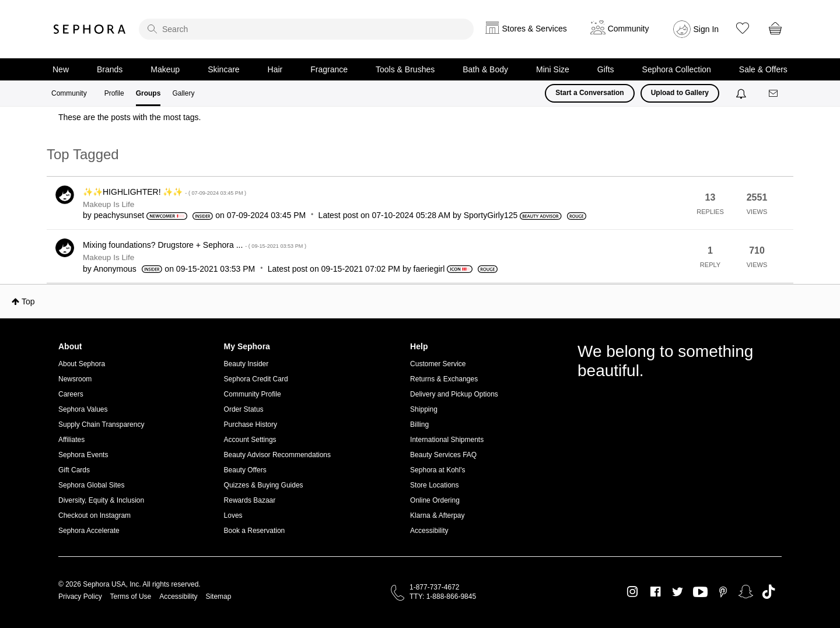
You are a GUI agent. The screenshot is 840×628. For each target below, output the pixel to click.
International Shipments (447, 440)
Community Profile (253, 394)
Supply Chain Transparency (101, 424)
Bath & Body (485, 69)
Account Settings (250, 440)
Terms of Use (131, 597)
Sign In (706, 29)
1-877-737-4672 (434, 587)
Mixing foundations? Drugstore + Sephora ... (195, 245)
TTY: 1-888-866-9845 (443, 597)
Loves (233, 515)
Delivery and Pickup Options (454, 394)
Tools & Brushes (405, 69)
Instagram (633, 592)
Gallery (183, 93)
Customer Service (438, 364)
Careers (71, 394)
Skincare (223, 69)
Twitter (678, 592)
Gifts (606, 69)
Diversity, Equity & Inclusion (101, 500)
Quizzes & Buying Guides (264, 485)
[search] (306, 29)
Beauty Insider (246, 364)
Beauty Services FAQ (443, 455)
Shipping (424, 409)
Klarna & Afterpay (437, 515)
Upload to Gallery (680, 93)
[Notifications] (742, 93)
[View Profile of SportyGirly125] (491, 215)
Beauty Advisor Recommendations (277, 455)
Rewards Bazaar (250, 500)
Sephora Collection (677, 69)
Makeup (165, 69)
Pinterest (723, 592)
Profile (114, 93)
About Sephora (82, 364)
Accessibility (429, 531)
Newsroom (75, 379)
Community (69, 93)
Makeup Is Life (108, 204)
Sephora (90, 29)
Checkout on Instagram (94, 515)
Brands (110, 69)
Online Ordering (435, 500)
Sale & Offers (763, 69)
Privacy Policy (80, 597)
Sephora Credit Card (256, 379)
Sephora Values (83, 409)
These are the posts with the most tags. (129, 117)
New (61, 69)
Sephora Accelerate (89, 531)
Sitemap (218, 597)
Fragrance (329, 69)
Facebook (655, 592)
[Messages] (774, 94)
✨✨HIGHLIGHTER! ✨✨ (164, 192)
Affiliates (71, 440)
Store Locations (434, 485)
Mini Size (553, 69)
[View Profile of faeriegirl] (429, 269)
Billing (419, 424)
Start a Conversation (589, 93)
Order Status (244, 409)
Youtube (700, 592)
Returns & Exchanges (444, 379)
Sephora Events (83, 455)
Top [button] (28, 301)
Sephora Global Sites (91, 485)
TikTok (769, 592)
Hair (275, 69)
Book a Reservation (255, 531)
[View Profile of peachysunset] (119, 215)
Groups (148, 93)
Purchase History (251, 424)
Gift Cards (74, 470)
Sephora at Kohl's (437, 470)
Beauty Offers (245, 470)
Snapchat (746, 592)
